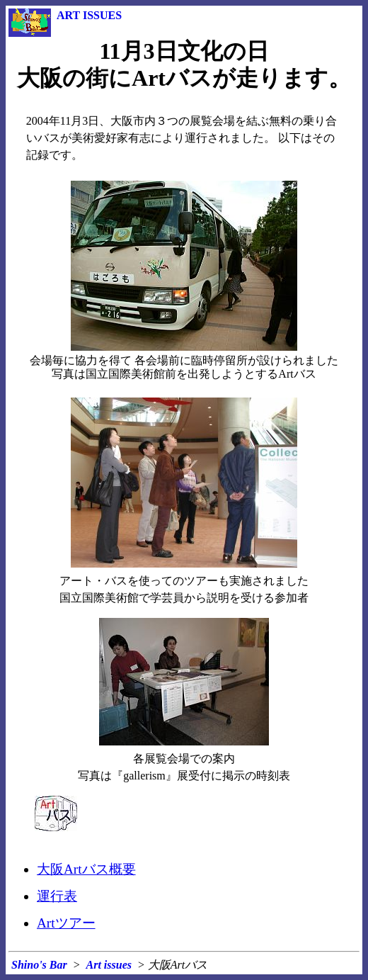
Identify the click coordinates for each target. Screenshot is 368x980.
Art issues (109, 965)
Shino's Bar (39, 965)
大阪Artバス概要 (86, 869)
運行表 (57, 896)
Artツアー (66, 923)
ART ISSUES (89, 15)
